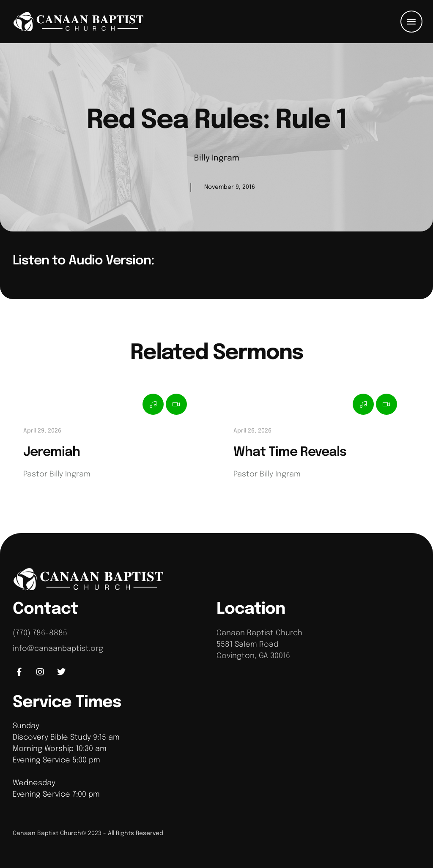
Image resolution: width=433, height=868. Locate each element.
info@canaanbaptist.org (58, 649)
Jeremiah (52, 452)
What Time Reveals (290, 452)
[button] (411, 22)
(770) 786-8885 (40, 633)
